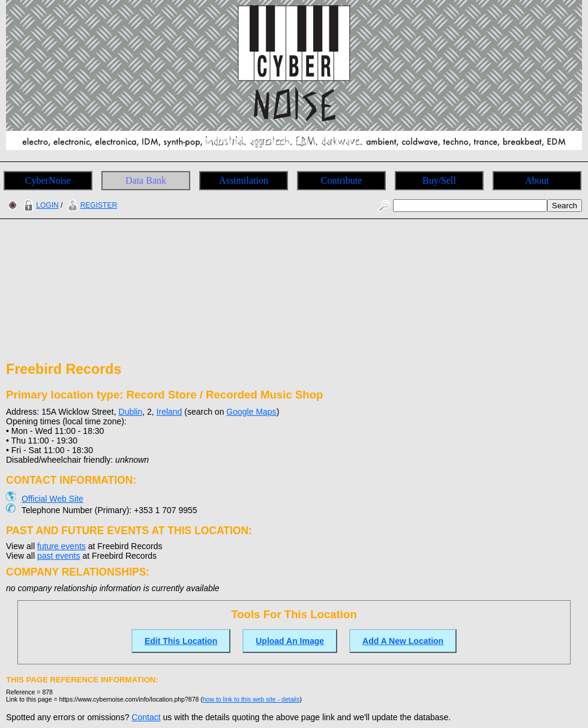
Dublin (131, 412)
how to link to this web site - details (251, 699)
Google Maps (251, 412)
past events (59, 556)
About (537, 180)
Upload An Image (290, 641)
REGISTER (91, 205)
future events (61, 546)
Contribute (341, 180)
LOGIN (40, 205)
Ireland (169, 412)
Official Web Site (52, 499)
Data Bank (146, 180)
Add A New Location (403, 641)
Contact (146, 717)
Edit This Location (181, 641)
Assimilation (244, 180)
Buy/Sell (439, 180)
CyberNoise (48, 180)
